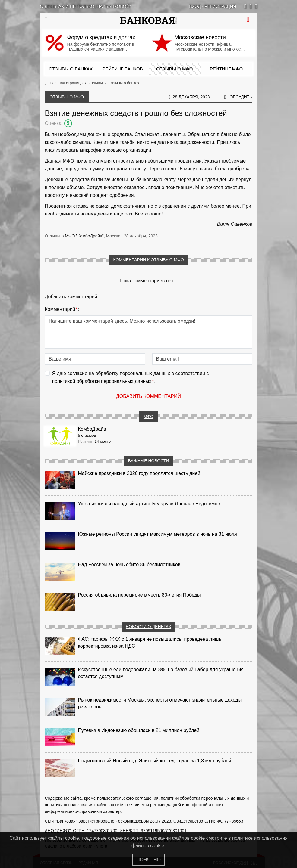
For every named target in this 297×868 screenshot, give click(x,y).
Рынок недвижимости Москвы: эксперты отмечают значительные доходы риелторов (160, 703)
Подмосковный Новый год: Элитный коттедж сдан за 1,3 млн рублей (155, 761)
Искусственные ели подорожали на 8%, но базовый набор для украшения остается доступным (161, 673)
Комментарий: (62, 309)
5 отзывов (87, 435)
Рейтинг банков (122, 69)
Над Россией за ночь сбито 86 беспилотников (129, 564)
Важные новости (149, 461)
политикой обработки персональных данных (102, 381)
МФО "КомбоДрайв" (84, 236)
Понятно (148, 860)
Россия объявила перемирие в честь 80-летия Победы (139, 595)
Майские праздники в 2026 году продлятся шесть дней (139, 473)
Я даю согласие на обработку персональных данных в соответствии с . (131, 378)
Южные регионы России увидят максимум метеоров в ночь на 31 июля (158, 534)
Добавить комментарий (148, 396)
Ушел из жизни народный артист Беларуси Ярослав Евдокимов (149, 504)
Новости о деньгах (148, 627)
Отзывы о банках (71, 69)
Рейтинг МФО (226, 69)
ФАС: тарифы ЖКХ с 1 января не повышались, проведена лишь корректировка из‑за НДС (150, 643)
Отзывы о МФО (175, 69)
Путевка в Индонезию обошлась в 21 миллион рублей (139, 730)
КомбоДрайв (92, 429)
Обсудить (241, 97)
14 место (103, 441)
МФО (148, 417)
